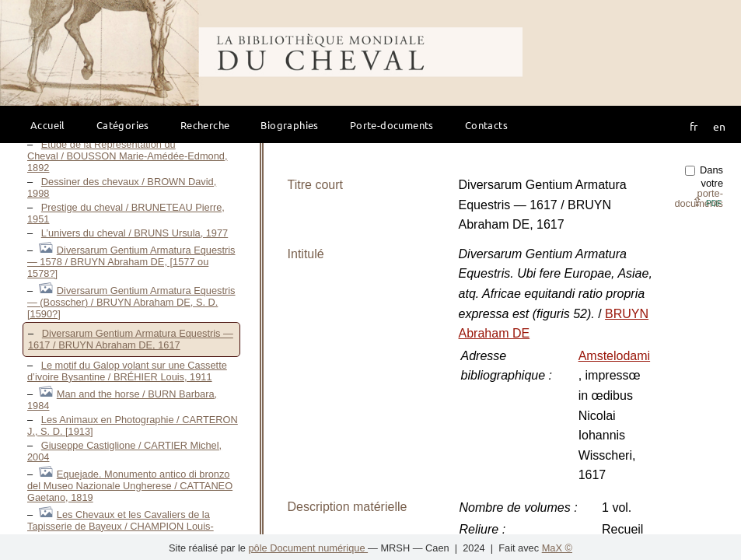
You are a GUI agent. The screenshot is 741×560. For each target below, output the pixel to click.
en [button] (719, 126)
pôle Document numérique (308, 548)
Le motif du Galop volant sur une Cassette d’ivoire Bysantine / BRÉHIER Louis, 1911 (127, 371)
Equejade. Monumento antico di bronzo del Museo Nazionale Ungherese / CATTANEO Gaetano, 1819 (130, 486)
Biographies (289, 125)
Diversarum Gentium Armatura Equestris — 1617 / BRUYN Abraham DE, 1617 (131, 339)
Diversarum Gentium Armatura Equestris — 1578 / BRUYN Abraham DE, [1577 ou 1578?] (131, 262)
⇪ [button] (707, 202)
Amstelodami (614, 356)
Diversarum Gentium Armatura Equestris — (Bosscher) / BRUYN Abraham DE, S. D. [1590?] (131, 302)
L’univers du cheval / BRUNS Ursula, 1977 (135, 233)
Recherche (205, 125)
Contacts (486, 125)
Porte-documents (392, 125)
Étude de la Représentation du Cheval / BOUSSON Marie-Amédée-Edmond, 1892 (127, 156)
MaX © (557, 548)
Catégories (123, 125)
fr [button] (694, 126)
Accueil (48, 125)
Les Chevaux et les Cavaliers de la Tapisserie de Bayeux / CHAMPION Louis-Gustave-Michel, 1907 (121, 526)
